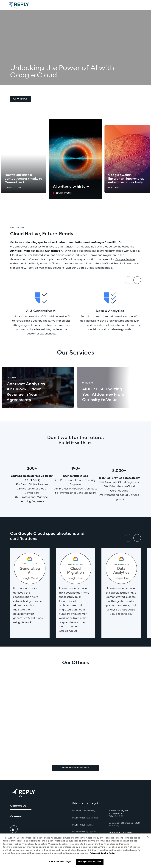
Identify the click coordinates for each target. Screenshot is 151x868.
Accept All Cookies (89, 862)
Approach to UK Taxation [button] (121, 833)
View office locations (75, 768)
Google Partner (125, 259)
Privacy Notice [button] (85, 818)
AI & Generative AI (41, 311)
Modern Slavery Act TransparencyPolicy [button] (118, 814)
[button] (20, 99)
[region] (75, 851)
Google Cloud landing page (94, 268)
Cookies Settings (60, 862)
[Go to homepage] (21, 5)
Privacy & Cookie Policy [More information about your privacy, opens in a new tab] (103, 853)
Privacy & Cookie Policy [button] (84, 811)
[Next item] (137, 280)
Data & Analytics (110, 311)
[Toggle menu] (146, 5)
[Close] (148, 837)
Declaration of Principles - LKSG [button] (124, 824)
